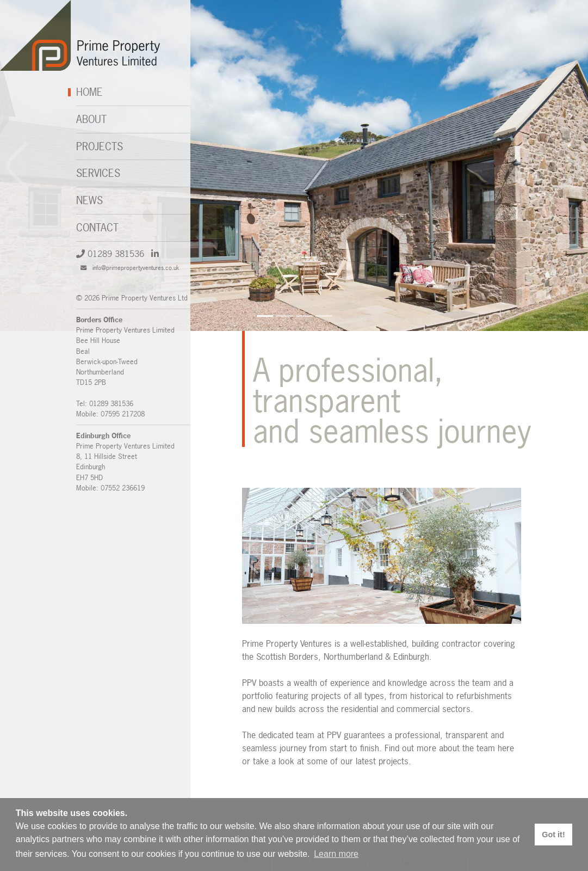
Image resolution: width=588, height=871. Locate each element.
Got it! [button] (553, 835)
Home (89, 92)
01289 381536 (110, 254)
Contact (97, 228)
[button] (570, 165)
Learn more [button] (336, 854)
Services (98, 173)
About (91, 119)
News (89, 200)
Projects (100, 146)
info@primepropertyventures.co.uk (130, 268)
